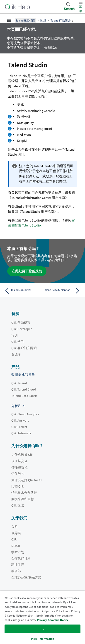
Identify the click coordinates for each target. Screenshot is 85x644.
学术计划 (18, 552)
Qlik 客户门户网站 (24, 348)
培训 (15, 335)
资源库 (16, 354)
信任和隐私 (19, 467)
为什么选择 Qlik (22, 455)
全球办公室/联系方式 (26, 577)
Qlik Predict (19, 427)
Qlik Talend (19, 383)
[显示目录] (9, 20)
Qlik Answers (20, 420)
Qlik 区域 (18, 505)
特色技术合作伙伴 (24, 493)
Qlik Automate (21, 433)
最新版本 (51, 48)
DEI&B (16, 546)
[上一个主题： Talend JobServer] (23, 291)
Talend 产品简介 (61, 21)
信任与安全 (19, 461)
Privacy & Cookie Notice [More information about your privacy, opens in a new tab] (53, 620)
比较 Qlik (18, 486)
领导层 (16, 533)
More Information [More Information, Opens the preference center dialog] (42, 639)
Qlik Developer (22, 329)
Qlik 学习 (18, 342)
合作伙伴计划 (21, 558)
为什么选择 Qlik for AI (27, 480)
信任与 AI (18, 474)
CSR (14, 539)
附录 (43, 21)
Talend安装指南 (25, 21)
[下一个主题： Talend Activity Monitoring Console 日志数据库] (62, 291)
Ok (42, 629)
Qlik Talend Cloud (24, 389)
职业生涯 (18, 565)
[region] (42, 617)
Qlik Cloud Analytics (25, 414)
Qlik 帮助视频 (21, 323)
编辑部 (16, 571)
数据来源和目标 (23, 499)
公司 (15, 527)
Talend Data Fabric (24, 396)
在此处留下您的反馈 (27, 271)
